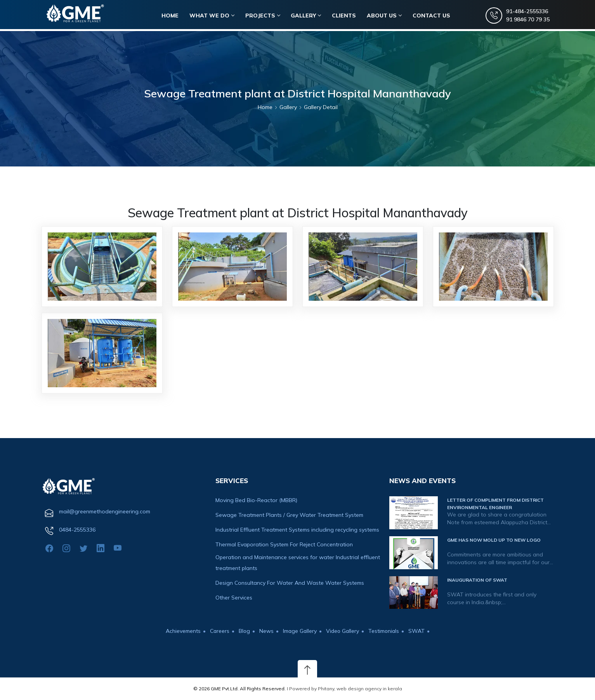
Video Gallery (343, 631)
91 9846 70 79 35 (527, 20)
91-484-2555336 (527, 12)
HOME (172, 16)
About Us (385, 16)
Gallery (307, 16)
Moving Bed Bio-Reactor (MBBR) (256, 500)
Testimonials (385, 631)
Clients (345, 16)
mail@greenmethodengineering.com (105, 511)
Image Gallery (299, 631)
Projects (264, 16)
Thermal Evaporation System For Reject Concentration (284, 544)
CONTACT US (432, 16)
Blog (243, 631)
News (266, 631)
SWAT (418, 631)
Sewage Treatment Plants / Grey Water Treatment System (289, 515)
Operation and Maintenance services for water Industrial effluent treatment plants (298, 563)
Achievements (182, 631)
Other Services (234, 598)
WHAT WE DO (213, 16)
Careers (218, 631)
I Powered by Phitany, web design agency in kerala (344, 689)
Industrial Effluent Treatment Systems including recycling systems (297, 530)
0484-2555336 (77, 530)
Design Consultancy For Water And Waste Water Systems (290, 583)
